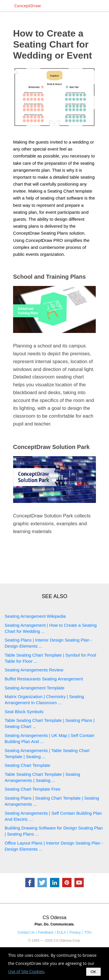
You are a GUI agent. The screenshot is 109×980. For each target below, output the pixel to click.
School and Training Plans (49, 277)
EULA (61, 932)
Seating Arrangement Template (35, 688)
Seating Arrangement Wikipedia (35, 616)
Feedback (46, 932)
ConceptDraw (27, 6)
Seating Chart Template (27, 765)
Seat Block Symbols (24, 712)
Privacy (75, 932)
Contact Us (26, 932)
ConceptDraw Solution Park (51, 447)
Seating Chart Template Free (33, 789)
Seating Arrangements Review (34, 670)
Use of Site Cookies (26, 971)
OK (93, 972)
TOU (88, 932)
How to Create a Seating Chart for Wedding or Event (52, 44)
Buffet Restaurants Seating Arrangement (44, 679)
